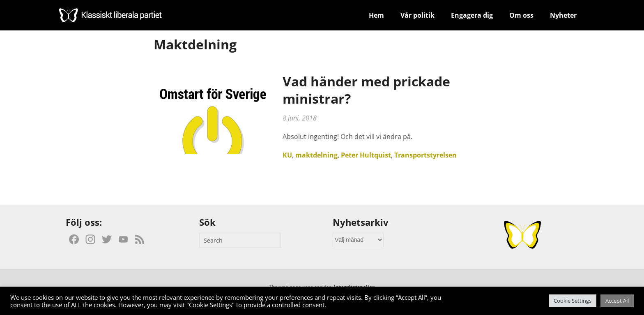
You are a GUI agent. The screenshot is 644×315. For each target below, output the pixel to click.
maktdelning (316, 155)
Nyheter (563, 15)
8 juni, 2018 (300, 118)
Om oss (521, 15)
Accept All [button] (617, 301)
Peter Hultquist (366, 155)
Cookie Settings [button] (573, 301)
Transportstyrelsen (425, 155)
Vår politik (417, 15)
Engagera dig (472, 15)
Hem (376, 15)
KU (287, 155)
